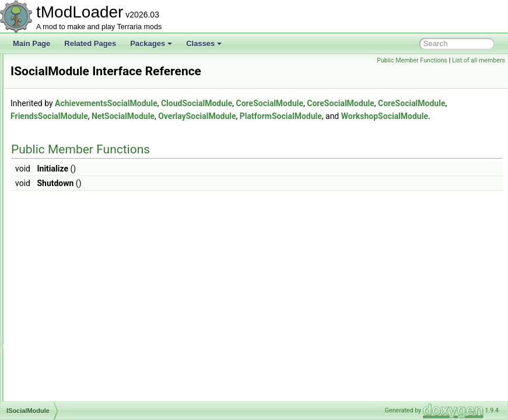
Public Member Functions (412, 60)
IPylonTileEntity (62, 118)
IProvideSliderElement (73, 105)
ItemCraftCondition (68, 349)
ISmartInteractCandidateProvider (90, 220)
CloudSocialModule (342, 120)
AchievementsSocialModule (252, 120)
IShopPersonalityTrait (72, 156)
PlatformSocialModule (279, 145)
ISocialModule (60, 233)
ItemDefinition (60, 374)
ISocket (50, 246)
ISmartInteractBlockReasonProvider (94, 195)
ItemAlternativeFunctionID (79, 336)
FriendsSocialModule (337, 132)
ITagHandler (57, 310)
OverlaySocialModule (195, 145)
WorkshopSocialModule (383, 145)
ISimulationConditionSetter (80, 182)
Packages (151, 43)
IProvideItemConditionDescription (90, 66)
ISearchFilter (58, 143)
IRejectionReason (66, 131)
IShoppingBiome (64, 169)
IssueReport (57, 259)
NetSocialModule (411, 132)
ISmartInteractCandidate (76, 208)
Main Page (31, 43)
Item (45, 323)
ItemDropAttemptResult (75, 387)
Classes (204, 43)
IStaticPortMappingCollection (83, 297)
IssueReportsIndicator (73, 272)
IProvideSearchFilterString (79, 92)
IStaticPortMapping (68, 285)
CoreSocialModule (416, 120)
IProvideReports (64, 79)
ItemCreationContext (71, 362)
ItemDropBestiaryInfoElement (84, 400)
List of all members (479, 60)
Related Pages (90, 43)
